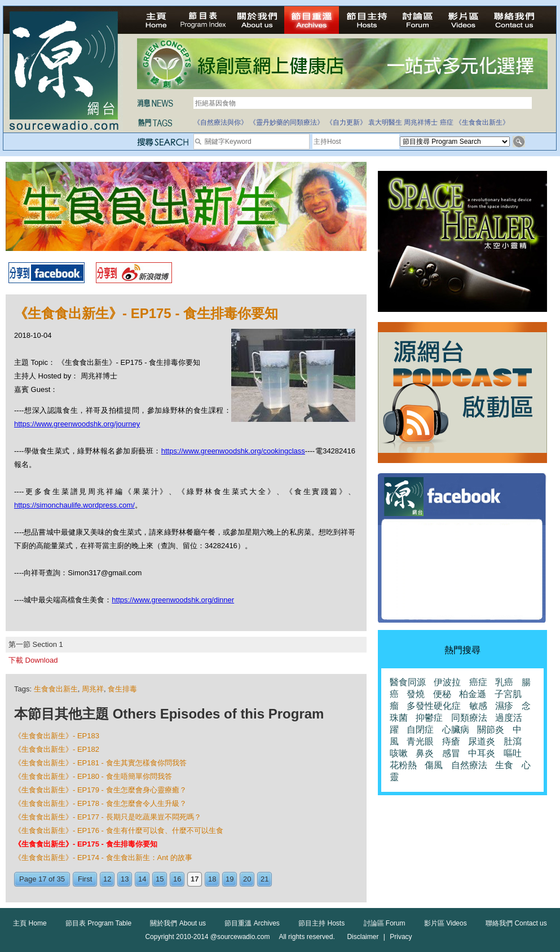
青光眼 (420, 741)
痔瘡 (451, 741)
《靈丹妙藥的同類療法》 (286, 122)
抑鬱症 (429, 718)
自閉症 (420, 730)
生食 (504, 765)
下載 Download (33, 660)
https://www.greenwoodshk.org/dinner (173, 600)
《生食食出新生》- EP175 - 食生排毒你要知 (86, 844)
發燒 (416, 694)
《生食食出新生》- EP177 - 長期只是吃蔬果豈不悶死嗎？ (108, 817)
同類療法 (469, 718)
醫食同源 (408, 682)
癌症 (447, 122)
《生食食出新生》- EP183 (57, 736)
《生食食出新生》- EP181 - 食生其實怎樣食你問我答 (100, 763)
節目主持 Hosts (321, 923)
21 (264, 879)
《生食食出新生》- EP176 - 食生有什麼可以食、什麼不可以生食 (119, 830)
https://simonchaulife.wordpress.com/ (74, 505)
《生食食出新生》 (482, 122)
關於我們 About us (178, 923)
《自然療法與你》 (221, 122)
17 (195, 879)
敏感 (478, 706)
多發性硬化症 (434, 706)
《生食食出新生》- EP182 (57, 749)
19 (230, 879)
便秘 (442, 694)
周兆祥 (93, 689)
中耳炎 (482, 753)
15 (160, 879)
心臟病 (456, 730)
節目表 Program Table (98, 923)
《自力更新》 (346, 122)
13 (125, 879)
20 (247, 879)
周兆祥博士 (421, 122)
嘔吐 (513, 753)
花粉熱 (403, 765)
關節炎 (491, 730)
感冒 (451, 753)
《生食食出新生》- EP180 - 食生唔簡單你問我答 (93, 776)
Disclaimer (363, 937)
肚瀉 (513, 741)
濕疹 (504, 706)
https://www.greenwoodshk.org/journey (77, 424)
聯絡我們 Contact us (516, 923)
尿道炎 (482, 741)
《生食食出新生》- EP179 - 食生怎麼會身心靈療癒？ (100, 790)
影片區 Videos (446, 923)
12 (107, 879)
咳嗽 (399, 753)
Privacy (401, 937)
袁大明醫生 (385, 122)
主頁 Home (30, 923)
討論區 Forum (385, 923)
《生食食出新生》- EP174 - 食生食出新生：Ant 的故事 (103, 858)
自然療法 (469, 765)
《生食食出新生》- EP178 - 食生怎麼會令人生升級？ (100, 803)
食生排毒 (122, 689)
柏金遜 (473, 694)
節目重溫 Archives (252, 923)
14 (142, 879)
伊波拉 (447, 682)
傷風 (434, 765)
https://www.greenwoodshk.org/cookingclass (233, 451)
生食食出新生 (56, 689)
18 (212, 879)
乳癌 (504, 682)
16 (177, 879)
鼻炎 (425, 753)
